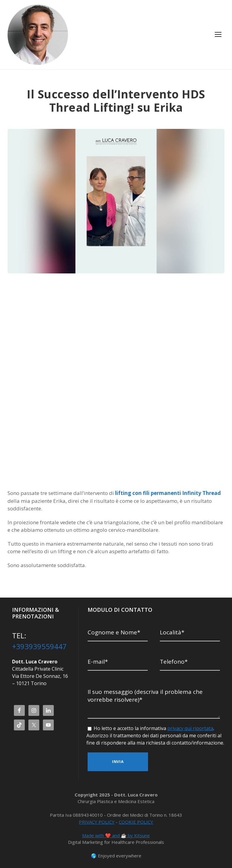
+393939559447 (39, 647)
